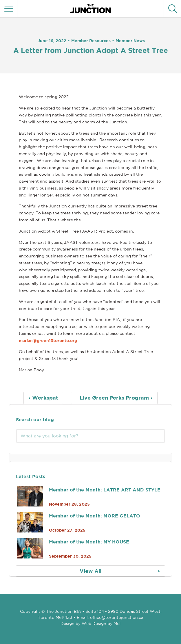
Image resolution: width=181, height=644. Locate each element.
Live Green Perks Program (114, 398)
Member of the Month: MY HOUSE (89, 542)
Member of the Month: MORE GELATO (95, 516)
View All (91, 571)
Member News (130, 41)
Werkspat (45, 398)
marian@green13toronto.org (48, 340)
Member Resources (91, 41)
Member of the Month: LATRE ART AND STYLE (105, 490)
